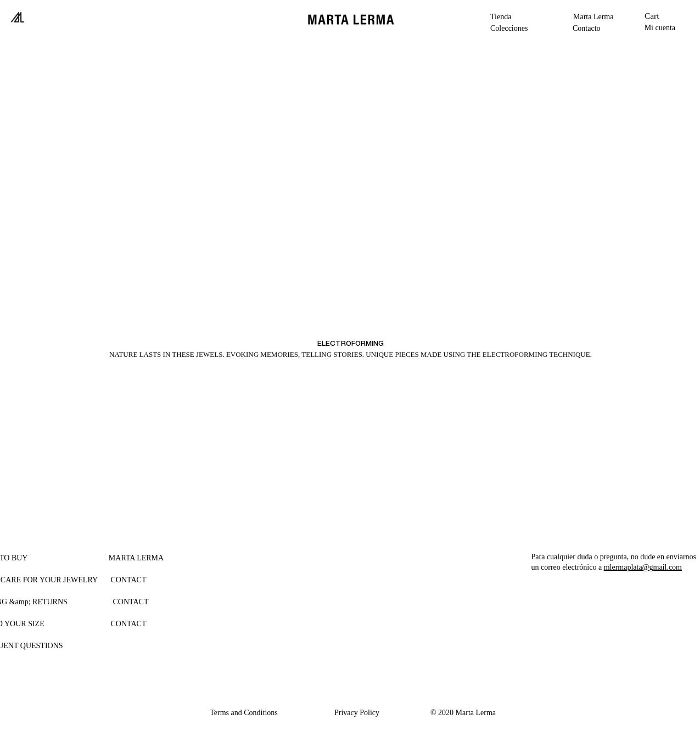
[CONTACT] (129, 580)
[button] (515, 28)
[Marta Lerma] (598, 17)
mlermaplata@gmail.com (643, 567)
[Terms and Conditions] (244, 712)
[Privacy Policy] (357, 712)
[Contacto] (591, 28)
